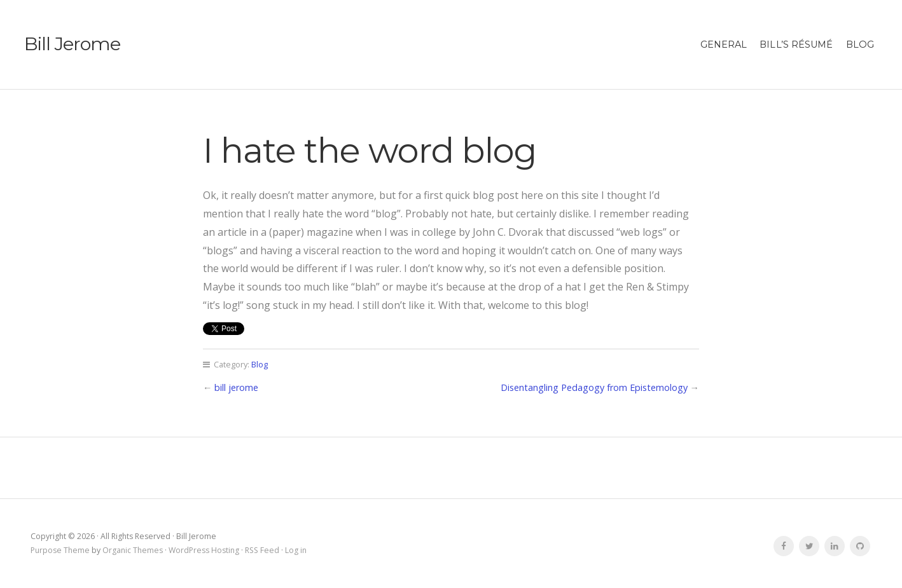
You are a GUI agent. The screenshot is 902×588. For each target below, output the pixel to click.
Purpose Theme (60, 550)
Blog (860, 44)
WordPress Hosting (204, 550)
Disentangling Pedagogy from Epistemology (594, 387)
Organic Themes (133, 550)
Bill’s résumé (796, 44)
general (724, 44)
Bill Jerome (72, 44)
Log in (296, 550)
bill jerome (236, 387)
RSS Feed (262, 550)
